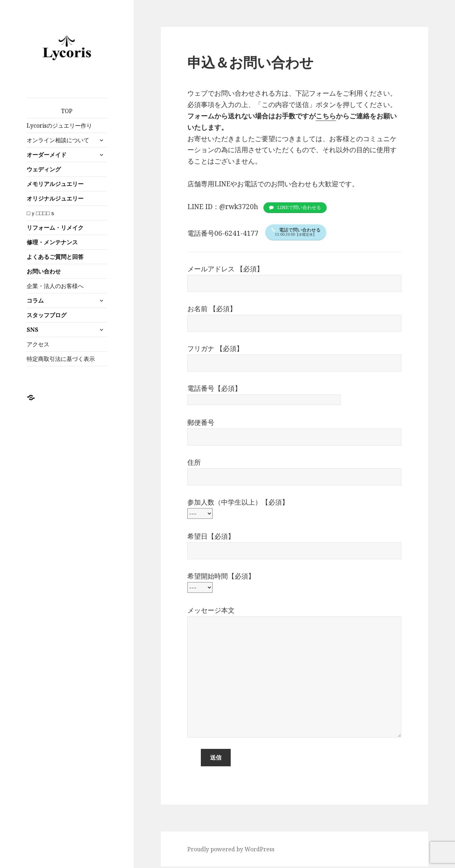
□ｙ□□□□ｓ (41, 213)
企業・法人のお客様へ (55, 286)
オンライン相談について (58, 140)
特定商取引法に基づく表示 (61, 359)
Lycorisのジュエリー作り (59, 126)
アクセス (38, 344)
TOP (67, 111)
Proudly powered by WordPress (231, 851)
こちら (326, 116)
